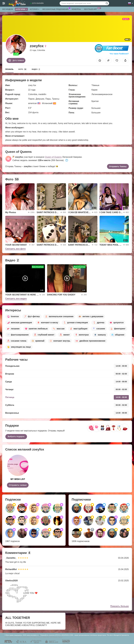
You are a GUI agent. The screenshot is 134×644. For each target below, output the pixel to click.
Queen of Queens (53, 157)
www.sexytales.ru (33, 635)
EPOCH (58, 635)
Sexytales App (91, 9)
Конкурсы (76, 9)
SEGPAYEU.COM (67, 635)
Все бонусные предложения (56, 9)
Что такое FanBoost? (119, 54)
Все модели (8, 9)
